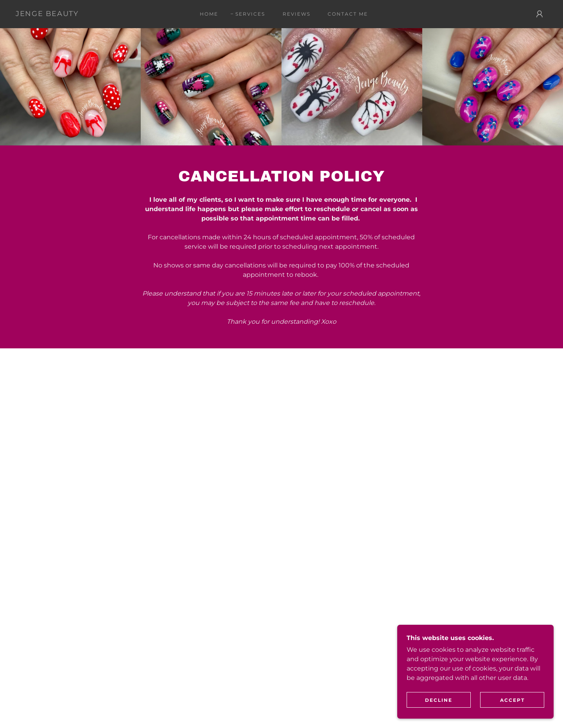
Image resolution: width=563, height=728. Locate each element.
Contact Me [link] (348, 14)
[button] (540, 14)
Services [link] (250, 14)
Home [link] (209, 14)
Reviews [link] (297, 14)
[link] (47, 14)
